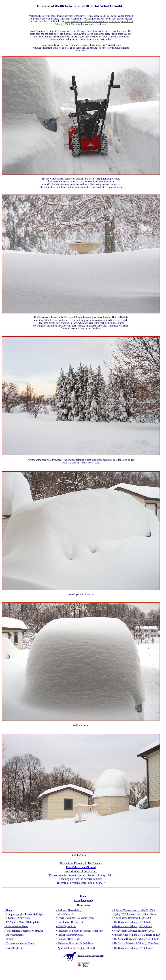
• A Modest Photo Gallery (69, 910)
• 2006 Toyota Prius (66, 926)
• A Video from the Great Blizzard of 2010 (133, 931)
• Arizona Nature (13, 926)
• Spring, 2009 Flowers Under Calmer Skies (134, 914)
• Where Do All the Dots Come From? (75, 918)
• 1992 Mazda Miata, (22, 922)
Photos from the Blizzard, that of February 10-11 (81, 875)
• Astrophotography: (24, 914)
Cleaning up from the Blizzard (81, 879)
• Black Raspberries (14, 948)
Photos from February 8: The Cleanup (81, 863)
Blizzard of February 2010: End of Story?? (81, 883)
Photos (25, 926)
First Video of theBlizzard (81, 867)
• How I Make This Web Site (70, 922)
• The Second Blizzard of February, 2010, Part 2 (136, 943)
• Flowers (9, 939)
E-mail (84, 896)
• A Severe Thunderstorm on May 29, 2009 (133, 910)
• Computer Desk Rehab (68, 939)
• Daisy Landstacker (14, 935)
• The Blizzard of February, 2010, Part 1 (136, 939)
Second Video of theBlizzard (81, 871)
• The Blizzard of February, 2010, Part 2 (132, 926)
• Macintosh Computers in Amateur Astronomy (79, 931)
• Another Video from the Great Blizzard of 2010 (136, 935)
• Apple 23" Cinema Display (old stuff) (75, 948)
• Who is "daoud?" (65, 914)
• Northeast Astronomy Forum (19, 943)
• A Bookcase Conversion (17, 918)
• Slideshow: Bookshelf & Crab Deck (75, 943)
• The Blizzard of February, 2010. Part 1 (132, 922)
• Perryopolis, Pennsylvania (70, 935)
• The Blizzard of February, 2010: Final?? (133, 948)
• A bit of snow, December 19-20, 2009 (131, 918)
